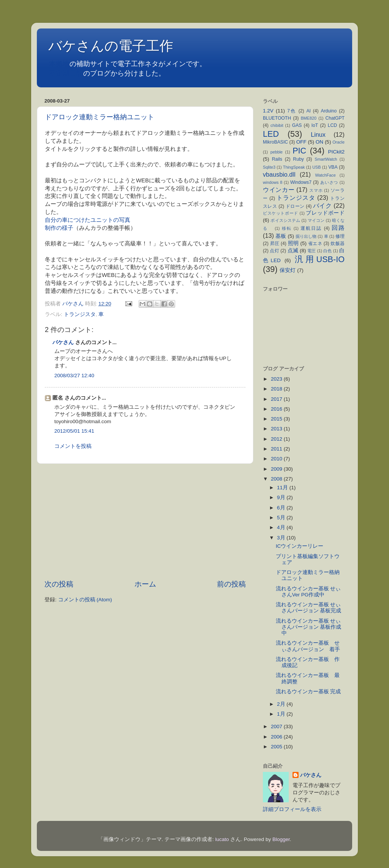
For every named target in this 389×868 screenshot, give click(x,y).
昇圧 (275, 243)
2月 (282, 704)
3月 (282, 538)
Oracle (338, 142)
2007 (277, 726)
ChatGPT (335, 118)
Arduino (329, 111)
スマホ (316, 190)
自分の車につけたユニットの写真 (88, 220)
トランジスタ (80, 314)
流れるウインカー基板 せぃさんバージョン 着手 (311, 646)
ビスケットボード (281, 213)
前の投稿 (231, 584)
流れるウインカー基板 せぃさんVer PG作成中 (308, 592)
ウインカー (279, 190)
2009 (277, 469)
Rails (277, 159)
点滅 (293, 251)
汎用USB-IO (320, 259)
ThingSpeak (294, 167)
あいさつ (329, 182)
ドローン (295, 206)
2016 (277, 409)
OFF (301, 142)
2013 (277, 429)
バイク (322, 206)
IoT (315, 125)
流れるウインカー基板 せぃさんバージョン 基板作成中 (309, 627)
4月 (282, 527)
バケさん (63, 342)
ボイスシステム (285, 220)
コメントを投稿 (73, 446)
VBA (333, 167)
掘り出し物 (306, 236)
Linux (318, 134)
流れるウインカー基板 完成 (308, 692)
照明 (293, 243)
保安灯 (288, 270)
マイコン (316, 220)
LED (271, 134)
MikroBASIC (275, 142)
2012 (277, 439)
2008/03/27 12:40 (74, 376)
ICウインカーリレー (300, 546)
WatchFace (326, 175)
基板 (281, 236)
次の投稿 (59, 584)
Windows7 (301, 182)
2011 (277, 449)
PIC (299, 151)
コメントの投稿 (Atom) (85, 600)
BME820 (309, 118)
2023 (277, 379)
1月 (282, 714)
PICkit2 (337, 152)
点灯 (274, 251)
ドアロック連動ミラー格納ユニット (103, 117)
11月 (283, 488)
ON (319, 142)
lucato (222, 839)
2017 (277, 399)
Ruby (298, 159)
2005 (277, 747)
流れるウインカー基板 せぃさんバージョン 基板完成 (309, 608)
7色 (292, 111)
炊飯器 (338, 243)
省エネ (315, 243)
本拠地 (59, 64)
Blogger (281, 839)
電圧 (312, 251)
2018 (277, 389)
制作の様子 (59, 228)
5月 (282, 518)
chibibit (277, 125)
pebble (277, 152)
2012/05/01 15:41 (74, 431)
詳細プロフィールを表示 (292, 809)
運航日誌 (311, 228)
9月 (282, 497)
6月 (282, 508)
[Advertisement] (145, 522)
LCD (332, 125)
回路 (338, 228)
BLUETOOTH (277, 118)
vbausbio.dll (279, 174)
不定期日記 (66, 73)
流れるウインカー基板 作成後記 (308, 662)
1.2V (268, 111)
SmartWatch (326, 159)
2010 (277, 459)
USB (316, 167)
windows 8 (273, 182)
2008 (277, 479)
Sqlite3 (269, 167)
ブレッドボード (325, 213)
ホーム (145, 584)
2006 (277, 737)
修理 (340, 236)
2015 (277, 419)
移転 (287, 228)
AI (308, 111)
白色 (327, 251)
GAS (297, 125)
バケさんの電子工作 (118, 46)
